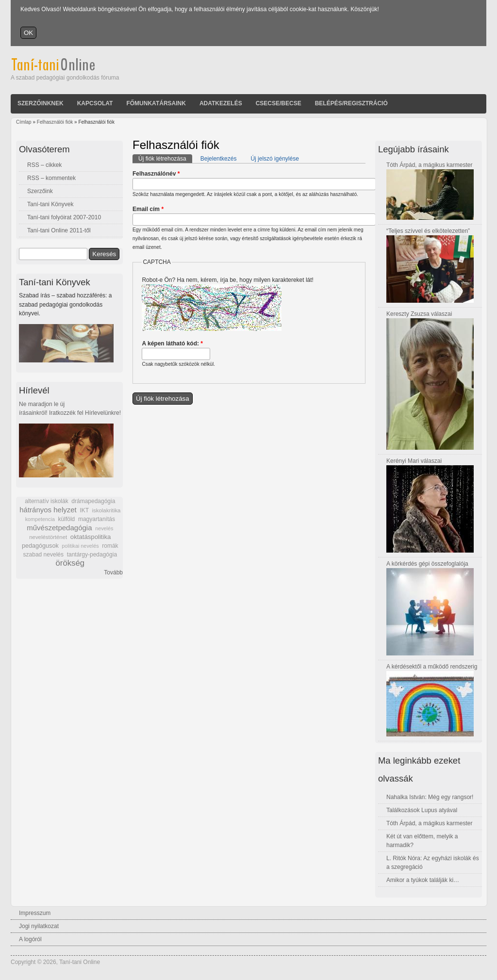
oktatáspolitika (91, 537)
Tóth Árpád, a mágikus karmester (429, 165)
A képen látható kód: (172, 343)
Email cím (148, 209)
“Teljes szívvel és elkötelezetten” (428, 231)
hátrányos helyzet (48, 510)
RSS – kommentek (51, 178)
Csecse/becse (279, 103)
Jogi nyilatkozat (39, 926)
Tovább (113, 572)
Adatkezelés (221, 103)
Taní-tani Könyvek (50, 204)
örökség (70, 563)
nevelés (104, 528)
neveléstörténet (48, 537)
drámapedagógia (93, 501)
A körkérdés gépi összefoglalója (427, 564)
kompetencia (40, 519)
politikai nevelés (80, 546)
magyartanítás (97, 519)
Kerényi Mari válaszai (414, 461)
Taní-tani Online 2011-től (59, 230)
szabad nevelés (43, 555)
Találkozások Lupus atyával (422, 810)
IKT (84, 510)
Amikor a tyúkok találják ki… (423, 880)
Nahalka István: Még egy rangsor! (430, 797)
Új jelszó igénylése (274, 159)
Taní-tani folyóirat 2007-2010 (64, 217)
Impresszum (35, 913)
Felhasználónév (156, 174)
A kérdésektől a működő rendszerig (432, 667)
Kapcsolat (95, 103)
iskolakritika (107, 510)
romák (110, 546)
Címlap (24, 122)
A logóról (30, 939)
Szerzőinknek (41, 103)
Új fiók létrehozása (165, 158)
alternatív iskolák (46, 501)
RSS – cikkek (44, 165)
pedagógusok (40, 546)
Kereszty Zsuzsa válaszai (419, 314)
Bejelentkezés (219, 159)
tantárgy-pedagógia (92, 555)
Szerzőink (40, 191)
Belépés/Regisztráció (351, 103)
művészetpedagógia (59, 528)
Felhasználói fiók (55, 122)
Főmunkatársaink (156, 103)
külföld (67, 519)
